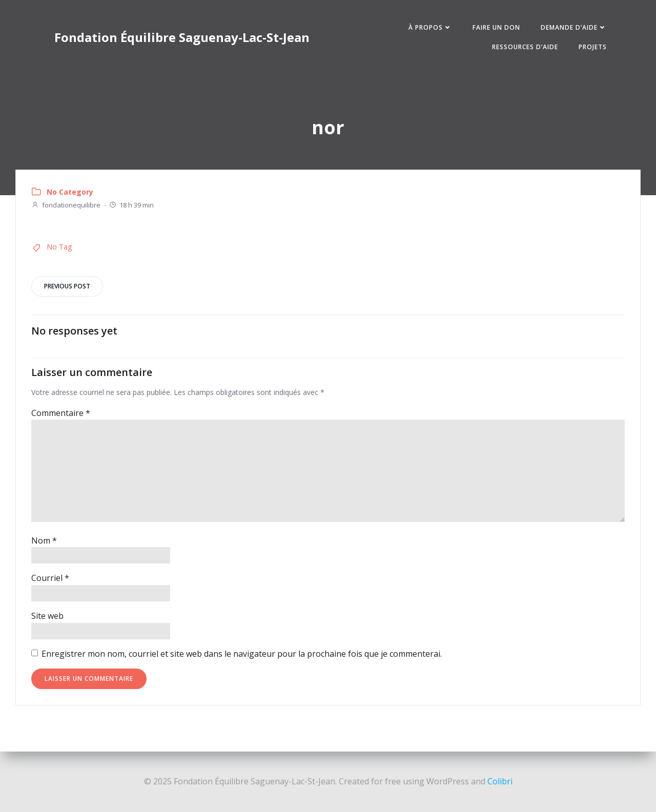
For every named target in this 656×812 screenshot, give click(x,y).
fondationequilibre (66, 205)
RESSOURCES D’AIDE (525, 47)
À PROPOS (430, 27)
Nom (44, 540)
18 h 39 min (131, 205)
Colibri (500, 781)
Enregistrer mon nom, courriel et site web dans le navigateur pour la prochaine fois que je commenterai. (242, 654)
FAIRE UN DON (496, 27)
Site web (47, 616)
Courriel (50, 578)
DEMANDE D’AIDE (573, 27)
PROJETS (592, 47)
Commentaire (61, 413)
